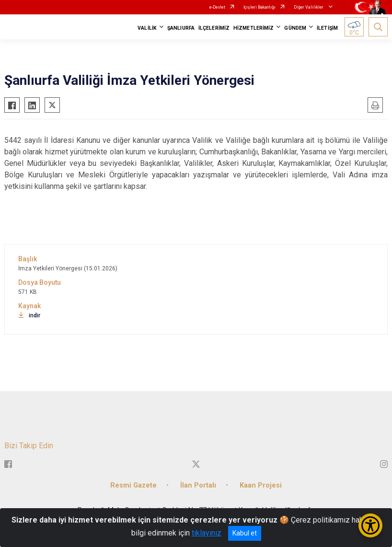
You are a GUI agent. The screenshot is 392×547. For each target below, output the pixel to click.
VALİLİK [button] (147, 28)
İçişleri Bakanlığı (259, 7)
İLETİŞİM (327, 28)
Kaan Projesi (261, 485)
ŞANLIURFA (181, 28)
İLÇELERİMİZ (214, 28)
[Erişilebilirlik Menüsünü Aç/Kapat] (370, 525)
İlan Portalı (198, 485)
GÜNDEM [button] (295, 28)
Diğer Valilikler (309, 7)
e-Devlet (217, 7)
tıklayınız (207, 533)
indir (29, 315)
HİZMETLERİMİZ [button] (254, 28)
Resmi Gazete (133, 485)
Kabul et (245, 533)
